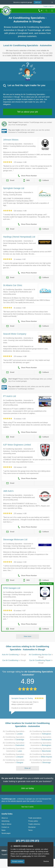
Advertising (5, 821)
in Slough (14, 655)
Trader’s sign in (48, 6)
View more (27, 636)
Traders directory (34, 824)
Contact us (5, 827)
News (3, 830)
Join (38, 2)
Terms (30, 830)
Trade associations (35, 818)
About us (5, 818)
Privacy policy (33, 821)
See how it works (27, 807)
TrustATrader (6, 855)
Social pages (6, 833)
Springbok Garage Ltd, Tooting (22, 698)
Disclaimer (32, 827)
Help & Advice (6, 824)
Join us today (27, 788)
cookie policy (27, 856)
